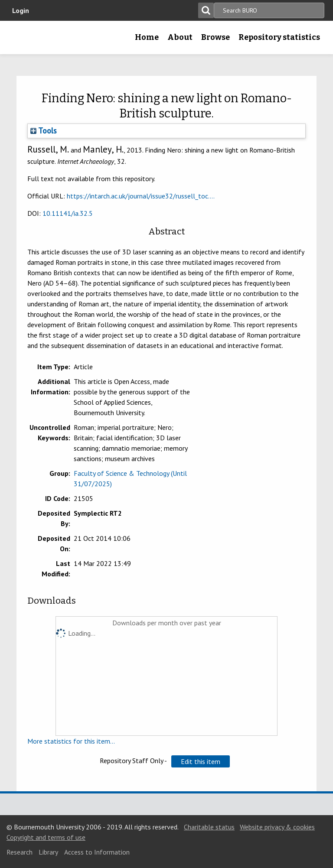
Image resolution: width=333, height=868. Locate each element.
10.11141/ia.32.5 (68, 213)
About (180, 37)
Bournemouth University (20, 40)
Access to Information (97, 852)
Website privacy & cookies (277, 827)
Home (147, 37)
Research (20, 852)
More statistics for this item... (71, 741)
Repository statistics (279, 37)
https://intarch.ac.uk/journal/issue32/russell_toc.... (141, 196)
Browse (215, 37)
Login (21, 10)
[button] (201, 761)
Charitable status (209, 827)
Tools (44, 130)
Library (48, 852)
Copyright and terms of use (46, 837)
